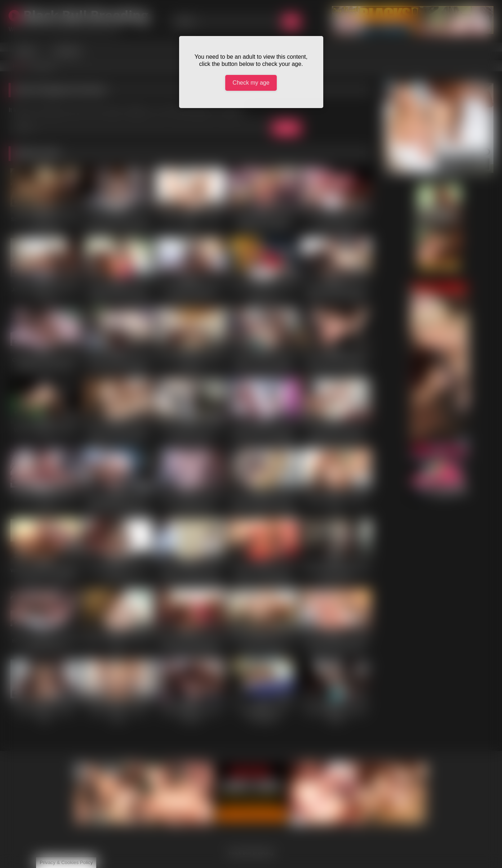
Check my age (251, 83)
